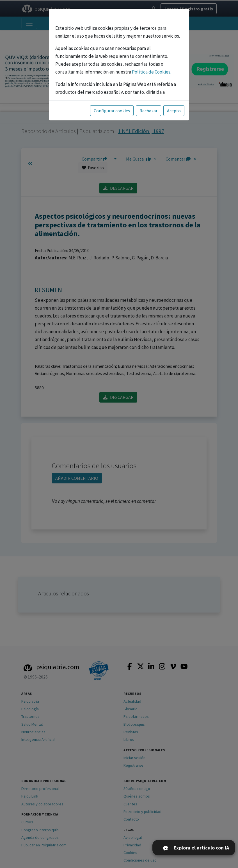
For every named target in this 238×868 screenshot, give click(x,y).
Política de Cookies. (152, 72)
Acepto (174, 111)
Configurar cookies (112, 111)
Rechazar (148, 111)
